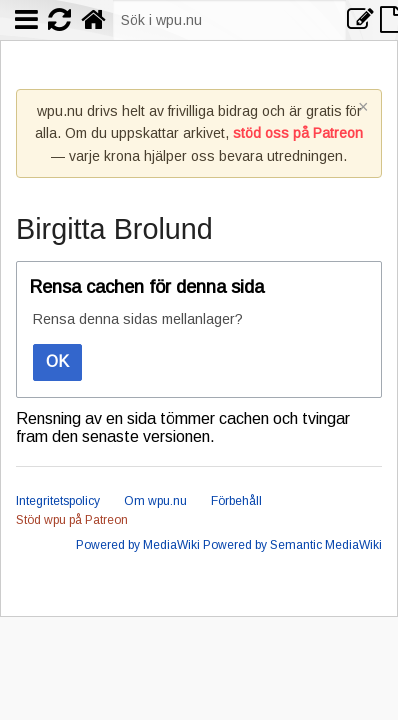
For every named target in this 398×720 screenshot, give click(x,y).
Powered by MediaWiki (138, 545)
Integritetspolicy (58, 501)
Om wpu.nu (155, 501)
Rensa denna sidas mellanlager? (138, 319)
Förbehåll (236, 501)
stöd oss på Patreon (298, 133)
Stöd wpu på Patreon (72, 520)
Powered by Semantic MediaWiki (292, 545)
